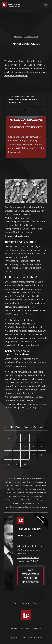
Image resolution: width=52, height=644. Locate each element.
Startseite (18, 37)
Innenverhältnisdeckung (16, 76)
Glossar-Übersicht (31, 37)
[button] (46, 5)
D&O (7, 314)
